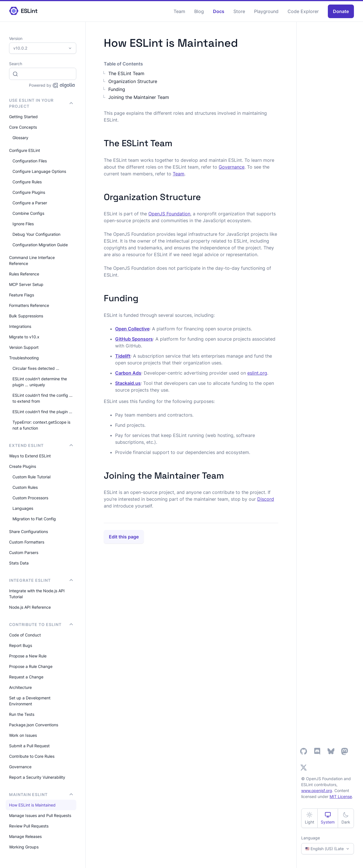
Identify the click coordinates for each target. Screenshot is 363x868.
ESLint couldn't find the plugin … (42, 412)
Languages (23, 508)
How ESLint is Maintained (32, 805)
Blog (199, 11)
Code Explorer (303, 11)
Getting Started (23, 117)
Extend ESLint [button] (41, 445)
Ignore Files (23, 224)
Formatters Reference (29, 305)
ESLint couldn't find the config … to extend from (43, 398)
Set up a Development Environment (30, 701)
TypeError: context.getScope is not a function (41, 425)
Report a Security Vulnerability (37, 777)
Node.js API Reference (30, 607)
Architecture (20, 687)
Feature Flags (22, 295)
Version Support (24, 347)
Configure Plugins (29, 192)
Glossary (20, 138)
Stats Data (19, 563)
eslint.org (257, 373)
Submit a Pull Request (29, 746)
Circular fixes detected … (36, 368)
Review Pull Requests (29, 826)
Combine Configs (28, 213)
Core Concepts (23, 127)
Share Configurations (29, 531)
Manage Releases (25, 836)
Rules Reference (24, 274)
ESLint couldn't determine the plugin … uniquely (40, 382)
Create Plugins (23, 466)
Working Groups (24, 847)
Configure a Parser (30, 203)
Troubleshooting (24, 358)
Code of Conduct (25, 635)
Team (179, 11)
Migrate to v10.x (24, 337)
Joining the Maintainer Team (139, 97)
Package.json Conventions (34, 725)
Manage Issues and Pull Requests (40, 815)
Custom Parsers (24, 552)
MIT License (341, 796)
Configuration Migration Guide (40, 245)
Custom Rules (25, 487)
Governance (20, 767)
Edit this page (124, 537)
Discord (266, 499)
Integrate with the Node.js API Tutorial (37, 594)
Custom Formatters (27, 542)
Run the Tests (22, 714)
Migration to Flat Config (34, 519)
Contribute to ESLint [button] (41, 624)
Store (239, 11)
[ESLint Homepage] (23, 11)
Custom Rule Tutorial (31, 477)
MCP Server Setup (26, 284)
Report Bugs (21, 645)
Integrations (20, 326)
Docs (219, 11)
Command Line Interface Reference (32, 260)
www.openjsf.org (317, 790)
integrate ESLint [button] (41, 580)
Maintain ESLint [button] (41, 794)
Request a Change (26, 677)
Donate (341, 11)
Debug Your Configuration (36, 234)
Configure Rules (27, 182)
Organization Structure (133, 81)
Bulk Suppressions (26, 316)
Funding (117, 89)
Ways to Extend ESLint (30, 456)
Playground (266, 11)
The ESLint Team (126, 73)
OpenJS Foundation (169, 214)
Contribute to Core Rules (32, 756)
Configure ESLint (25, 150)
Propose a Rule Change (31, 666)
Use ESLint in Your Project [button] (41, 103)
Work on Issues (23, 735)
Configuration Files (30, 161)
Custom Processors (30, 498)
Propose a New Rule (28, 656)
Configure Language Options (39, 171)
